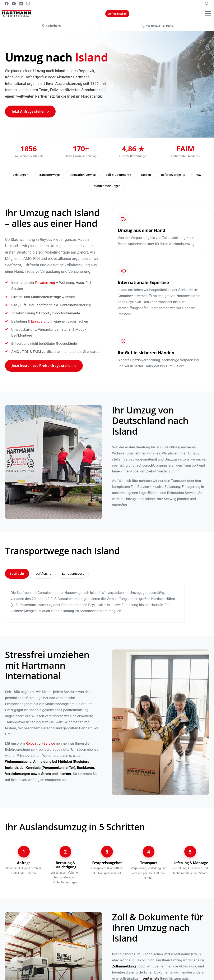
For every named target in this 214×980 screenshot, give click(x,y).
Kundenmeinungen (107, 186)
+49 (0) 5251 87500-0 (157, 26)
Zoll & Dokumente (118, 175)
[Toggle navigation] (208, 14)
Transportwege (49, 175)
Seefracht (17, 573)
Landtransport (73, 573)
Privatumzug (45, 283)
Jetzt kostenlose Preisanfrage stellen (42, 366)
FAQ (198, 175)
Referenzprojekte (173, 175)
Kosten (146, 175)
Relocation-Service (83, 175)
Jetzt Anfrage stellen (29, 111)
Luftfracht (43, 573)
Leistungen (20, 175)
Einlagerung (40, 321)
